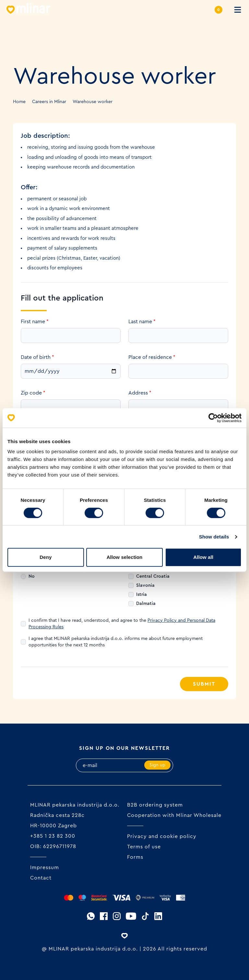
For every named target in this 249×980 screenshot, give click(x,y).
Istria (142, 595)
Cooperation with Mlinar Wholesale (174, 815)
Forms (135, 857)
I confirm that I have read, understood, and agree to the (122, 624)
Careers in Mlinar (49, 102)
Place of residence (152, 357)
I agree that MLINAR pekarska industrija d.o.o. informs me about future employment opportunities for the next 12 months (116, 642)
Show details (214, 537)
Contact (41, 878)
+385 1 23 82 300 (53, 836)
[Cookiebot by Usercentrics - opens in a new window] (213, 418)
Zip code (33, 393)
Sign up (157, 765)
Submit (204, 684)
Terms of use (144, 847)
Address (140, 393)
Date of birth (37, 357)
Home (19, 102)
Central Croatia (153, 576)
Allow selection (125, 557)
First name (35, 322)
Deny (46, 557)
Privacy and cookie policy (162, 836)
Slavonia (145, 585)
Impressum (45, 868)
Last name (142, 322)
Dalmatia (146, 604)
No (32, 576)
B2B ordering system (155, 805)
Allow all (203, 557)
